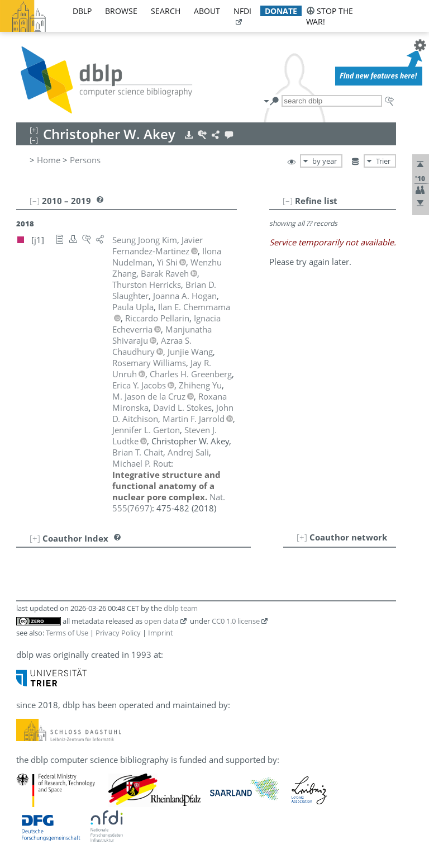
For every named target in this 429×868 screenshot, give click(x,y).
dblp (82, 11)
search (166, 11)
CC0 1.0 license (236, 621)
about (207, 11)
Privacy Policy (118, 633)
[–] (288, 201)
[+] (302, 537)
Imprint (161, 633)
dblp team (181, 608)
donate (281, 11)
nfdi (242, 11)
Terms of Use (67, 633)
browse (121, 11)
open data (161, 621)
